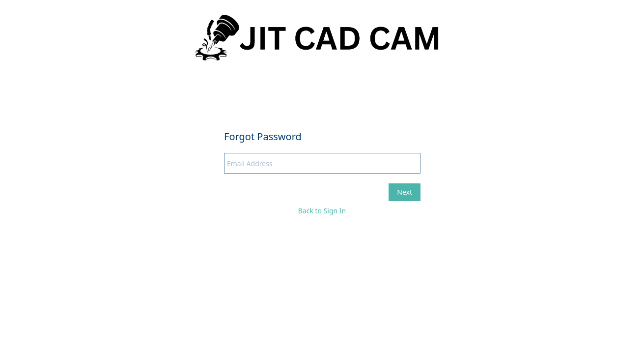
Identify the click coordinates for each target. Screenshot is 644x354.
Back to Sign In (322, 211)
